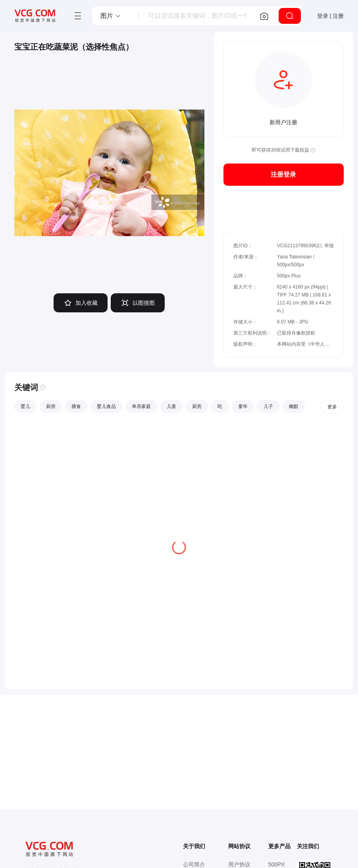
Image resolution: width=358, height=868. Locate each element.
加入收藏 (81, 303)
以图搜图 (138, 303)
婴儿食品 (106, 406)
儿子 (268, 406)
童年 (243, 406)
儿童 (171, 406)
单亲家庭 (141, 406)
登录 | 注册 (330, 16)
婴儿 (25, 406)
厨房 (51, 406)
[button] (111, 16)
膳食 (76, 406)
